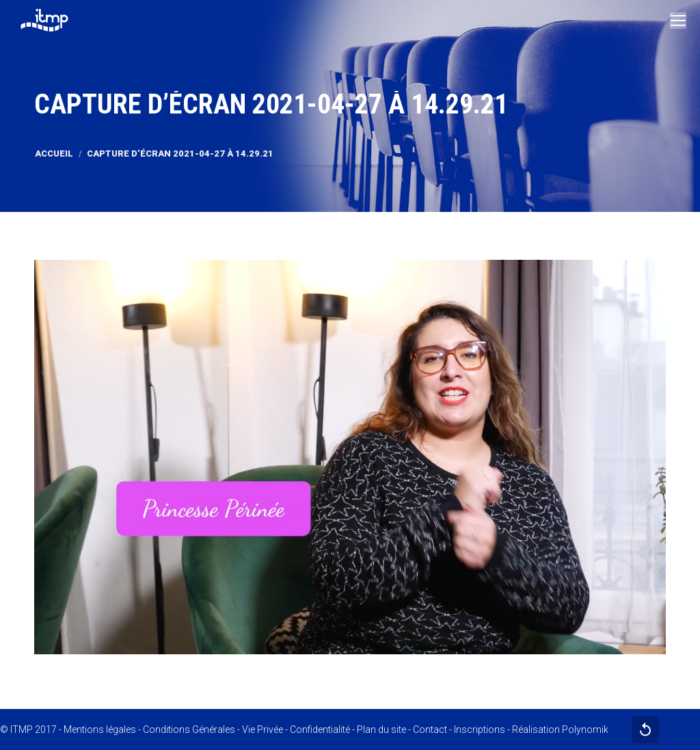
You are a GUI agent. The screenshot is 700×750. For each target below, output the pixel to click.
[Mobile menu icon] (678, 21)
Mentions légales (100, 729)
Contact (430, 729)
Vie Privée (262, 729)
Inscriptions (480, 729)
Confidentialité (320, 729)
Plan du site (381, 729)
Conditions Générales (189, 729)
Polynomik (585, 729)
